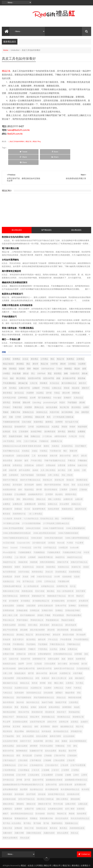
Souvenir (14, 537)
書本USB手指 (42, 663)
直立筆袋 (16, 716)
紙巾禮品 (49, 730)
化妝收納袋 (67, 566)
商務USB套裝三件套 (11, 580)
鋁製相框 (81, 798)
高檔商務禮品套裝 (77, 817)
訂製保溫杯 (72, 745)
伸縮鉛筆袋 (23, 551)
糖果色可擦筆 (55, 726)
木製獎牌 (28, 397)
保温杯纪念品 (28, 556)
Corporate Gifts (23, 532)
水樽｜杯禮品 (54, 464)
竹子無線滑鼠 (8, 726)
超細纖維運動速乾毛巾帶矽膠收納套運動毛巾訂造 (23, 774)
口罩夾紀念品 (50, 571)
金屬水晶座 (83, 793)
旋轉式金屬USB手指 (26, 658)
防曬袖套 (18, 498)
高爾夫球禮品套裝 (34, 822)
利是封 (62, 392)
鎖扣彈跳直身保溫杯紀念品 (22, 803)
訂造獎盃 (75, 759)
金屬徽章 (36, 377)
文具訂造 (34, 372)
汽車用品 (77, 677)
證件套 (49, 382)
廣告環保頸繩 (63, 619)
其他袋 (25, 566)
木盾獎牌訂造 (65, 663)
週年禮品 (62, 421)
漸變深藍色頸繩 (75, 687)
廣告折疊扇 (7, 450)
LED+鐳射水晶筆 (39, 532)
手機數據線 (82, 450)
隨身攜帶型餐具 (39, 498)
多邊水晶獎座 (8, 595)
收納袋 (35, 460)
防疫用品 (51, 803)
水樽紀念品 (59, 677)
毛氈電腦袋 (41, 464)
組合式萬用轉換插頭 (78, 730)
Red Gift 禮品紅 (54, 863)
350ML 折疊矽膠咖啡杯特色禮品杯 (17, 522)
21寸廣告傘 (47, 426)
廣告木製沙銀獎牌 (37, 619)
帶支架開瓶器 (58, 605)
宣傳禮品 (16, 348)
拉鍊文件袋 (82, 455)
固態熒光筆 (25, 585)
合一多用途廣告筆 (31, 576)
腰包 (75, 735)
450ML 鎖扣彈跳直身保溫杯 (44, 522)
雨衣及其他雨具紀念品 (80, 808)
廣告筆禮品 (7, 382)
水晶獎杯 (48, 677)
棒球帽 (43, 672)
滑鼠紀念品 (61, 687)
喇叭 (65, 440)
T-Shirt (59, 358)
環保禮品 (13, 358)
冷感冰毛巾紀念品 (44, 566)
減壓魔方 (59, 682)
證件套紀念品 (8, 769)
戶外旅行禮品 (36, 450)
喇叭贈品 (51, 580)
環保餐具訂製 (78, 706)
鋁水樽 (33, 387)
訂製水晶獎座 (59, 750)
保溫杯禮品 (38, 411)
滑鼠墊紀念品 (8, 687)
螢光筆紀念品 (8, 745)
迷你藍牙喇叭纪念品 (56, 784)
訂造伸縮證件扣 (36, 755)
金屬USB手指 (24, 377)
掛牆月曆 (13, 460)
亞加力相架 (27, 411)
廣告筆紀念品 (8, 624)
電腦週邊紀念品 (71, 813)
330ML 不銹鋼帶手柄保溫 (53, 518)
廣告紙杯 (18, 450)
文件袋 (31, 416)
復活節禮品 (31, 629)
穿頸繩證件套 (76, 721)
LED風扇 (51, 532)
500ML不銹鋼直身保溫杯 (68, 522)
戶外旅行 (7, 397)
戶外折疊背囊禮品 (81, 629)
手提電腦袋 (43, 634)
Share (33, 152)
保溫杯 (22, 358)
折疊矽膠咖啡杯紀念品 (63, 643)
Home (6, 50)
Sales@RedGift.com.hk (18, 130)
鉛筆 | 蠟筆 (70, 798)
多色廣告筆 (83, 590)
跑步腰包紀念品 (36, 779)
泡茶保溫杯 (19, 682)
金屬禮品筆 (17, 493)
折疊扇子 (40, 455)
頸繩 (26, 426)
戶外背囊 (7, 634)
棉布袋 (35, 672)
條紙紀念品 (25, 672)
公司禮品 (44, 348)
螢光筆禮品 (76, 397)
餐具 (49, 406)
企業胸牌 (32, 547)
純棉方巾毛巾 (26, 730)
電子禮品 (27, 813)
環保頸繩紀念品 (48, 706)
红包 (15, 421)
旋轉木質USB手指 (44, 658)
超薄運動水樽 (80, 774)
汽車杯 (68, 677)
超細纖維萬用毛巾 (36, 484)
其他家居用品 (67, 435)
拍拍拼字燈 (25, 648)
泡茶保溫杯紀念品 (34, 682)
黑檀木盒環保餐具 (10, 827)
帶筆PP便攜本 (22, 609)
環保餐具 (44, 372)
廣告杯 (63, 353)
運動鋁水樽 (40, 406)
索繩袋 (64, 730)
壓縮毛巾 (80, 585)
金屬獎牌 (18, 798)
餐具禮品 (63, 817)
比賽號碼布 (14, 464)
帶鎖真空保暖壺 (68, 609)
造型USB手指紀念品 (26, 788)
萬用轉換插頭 (22, 740)
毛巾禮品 (80, 672)
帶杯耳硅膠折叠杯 (74, 605)
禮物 (5, 358)
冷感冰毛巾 (75, 363)
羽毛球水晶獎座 (46, 735)
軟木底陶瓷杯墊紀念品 (70, 779)
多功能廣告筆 (8, 445)
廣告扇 (84, 445)
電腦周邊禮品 (57, 813)
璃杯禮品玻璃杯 (9, 701)
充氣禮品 (55, 435)
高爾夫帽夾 (7, 822)
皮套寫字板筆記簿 (37, 711)
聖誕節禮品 (29, 479)
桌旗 (71, 668)
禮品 (28, 353)
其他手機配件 (81, 435)
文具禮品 (72, 353)
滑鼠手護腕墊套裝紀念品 (44, 687)
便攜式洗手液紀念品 (79, 551)
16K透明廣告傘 (67, 508)
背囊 (11, 406)
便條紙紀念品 (28, 401)
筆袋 (73, 474)
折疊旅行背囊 (8, 643)
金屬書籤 (81, 421)
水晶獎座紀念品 (43, 416)
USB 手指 (37, 537)
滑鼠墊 (64, 416)
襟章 (18, 745)
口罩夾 (39, 571)
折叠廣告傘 (72, 638)
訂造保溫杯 (24, 421)
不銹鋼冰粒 (44, 431)
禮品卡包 (80, 716)
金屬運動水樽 (30, 493)
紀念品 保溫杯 (83, 474)
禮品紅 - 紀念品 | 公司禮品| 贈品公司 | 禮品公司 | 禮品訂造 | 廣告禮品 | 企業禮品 (54, 855)
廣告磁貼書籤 (76, 619)
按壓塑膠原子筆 (39, 648)
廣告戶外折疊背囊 (10, 619)
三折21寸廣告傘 (30, 431)
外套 (5, 590)
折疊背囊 (62, 455)
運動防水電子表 (45, 793)
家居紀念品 (7, 416)
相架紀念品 (27, 716)
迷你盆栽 (42, 784)
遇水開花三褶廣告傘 (45, 788)
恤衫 (12, 368)
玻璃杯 (33, 697)
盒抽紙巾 (84, 711)
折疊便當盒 (17, 455)
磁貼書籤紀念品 (67, 716)
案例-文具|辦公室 (59, 668)
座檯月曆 (54, 445)
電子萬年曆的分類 (10, 238)
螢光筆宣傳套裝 (51, 479)
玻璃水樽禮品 (54, 697)
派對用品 (7, 392)
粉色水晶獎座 (28, 726)
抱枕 (86, 643)
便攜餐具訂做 (56, 431)
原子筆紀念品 (28, 571)
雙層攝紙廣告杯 (21, 808)
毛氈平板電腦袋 (27, 464)
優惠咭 (46, 435)
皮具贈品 (7, 474)
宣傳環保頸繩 (8, 600)
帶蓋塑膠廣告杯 (52, 609)
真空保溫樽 (29, 474)
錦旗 (58, 368)
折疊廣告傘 (29, 455)
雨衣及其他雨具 (62, 808)
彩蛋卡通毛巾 (18, 629)
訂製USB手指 (60, 745)
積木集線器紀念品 (61, 721)
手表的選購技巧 (9, 306)
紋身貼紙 (7, 421)
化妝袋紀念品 (8, 571)
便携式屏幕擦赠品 (47, 551)
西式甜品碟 (27, 745)
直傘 (77, 401)
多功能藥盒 (25, 590)
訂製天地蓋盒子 (9, 750)
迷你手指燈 (31, 784)
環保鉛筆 (70, 469)
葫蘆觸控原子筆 (36, 740)
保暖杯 (17, 556)
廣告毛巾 (83, 372)
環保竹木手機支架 (10, 469)
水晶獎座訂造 (36, 677)
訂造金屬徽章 (20, 484)
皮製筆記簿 (64, 711)
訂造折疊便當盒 (9, 759)
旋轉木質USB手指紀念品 (64, 658)
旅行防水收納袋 (9, 658)
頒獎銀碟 (18, 817)
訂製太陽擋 (23, 750)
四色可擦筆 (81, 580)
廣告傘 (85, 363)
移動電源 (85, 401)
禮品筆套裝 (7, 721)
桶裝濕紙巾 (80, 668)
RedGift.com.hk (15, 134)
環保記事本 (35, 706)
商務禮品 (68, 358)
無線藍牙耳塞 (61, 692)
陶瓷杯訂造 (62, 803)
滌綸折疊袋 (70, 682)
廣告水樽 (66, 382)
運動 (18, 489)
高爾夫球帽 (19, 822)
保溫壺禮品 (51, 556)
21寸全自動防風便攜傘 (31, 513)
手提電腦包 (31, 634)
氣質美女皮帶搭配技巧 (12, 283)
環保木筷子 (62, 701)
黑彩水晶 (74, 822)
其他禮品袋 (7, 566)
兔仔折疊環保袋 (9, 561)
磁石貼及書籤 (52, 397)
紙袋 (57, 730)
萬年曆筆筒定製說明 (11, 260)
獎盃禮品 (24, 697)
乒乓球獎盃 (7, 547)
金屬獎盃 (7, 493)
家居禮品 (58, 363)
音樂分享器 (7, 817)
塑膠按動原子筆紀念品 (56, 585)
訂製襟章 (73, 479)
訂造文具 (36, 759)
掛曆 (5, 460)
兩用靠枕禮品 (37, 561)
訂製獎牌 (63, 479)
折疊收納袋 (51, 455)
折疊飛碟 (78, 643)
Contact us (84, 843)
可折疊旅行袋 (55, 440)
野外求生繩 (58, 793)
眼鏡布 (55, 716)
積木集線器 (46, 721)
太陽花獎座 (31, 595)
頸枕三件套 (29, 817)
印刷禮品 (44, 440)
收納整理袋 (80, 648)
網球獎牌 (34, 735)
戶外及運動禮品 (9, 372)
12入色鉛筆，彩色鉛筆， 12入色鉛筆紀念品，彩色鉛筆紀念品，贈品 (31, 508)
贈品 (52, 348)
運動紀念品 (41, 489)
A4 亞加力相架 (9, 532)
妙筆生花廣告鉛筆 (45, 595)
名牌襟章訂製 (62, 576)
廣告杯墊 (51, 619)
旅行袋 (84, 653)
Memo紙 (61, 532)
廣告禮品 (34, 348)
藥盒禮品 (62, 740)
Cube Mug (37, 392)
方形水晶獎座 (50, 653)
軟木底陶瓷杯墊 (52, 779)
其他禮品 (26, 440)
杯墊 (37, 668)
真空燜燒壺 (45, 716)
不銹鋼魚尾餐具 (54, 542)
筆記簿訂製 (64, 397)
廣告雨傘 (82, 368)
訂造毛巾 (55, 759)
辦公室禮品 (21, 368)
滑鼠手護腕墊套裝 (24, 687)
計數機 (68, 764)
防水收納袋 (40, 803)
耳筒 (69, 735)
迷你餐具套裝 (50, 421)
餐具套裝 (54, 817)
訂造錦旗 (59, 764)
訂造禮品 (7, 348)
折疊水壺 (32, 643)
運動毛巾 (85, 377)
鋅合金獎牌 (64, 493)
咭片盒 (73, 576)
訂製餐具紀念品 (9, 755)
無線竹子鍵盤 (47, 692)
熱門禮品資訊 (46, 219)
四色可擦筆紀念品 (10, 585)
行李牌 (18, 406)
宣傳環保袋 (83, 595)
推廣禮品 (70, 348)
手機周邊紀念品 (74, 634)
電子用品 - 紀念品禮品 (12, 813)
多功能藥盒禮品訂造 (41, 590)
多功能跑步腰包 (58, 590)
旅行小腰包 (62, 653)
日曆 (70, 460)
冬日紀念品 (54, 372)
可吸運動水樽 (63, 571)
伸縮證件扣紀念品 (74, 547)
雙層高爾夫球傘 (46, 808)
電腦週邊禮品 (67, 498)
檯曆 (5, 464)
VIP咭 (19, 431)
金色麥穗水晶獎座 (55, 798)
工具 (34, 445)
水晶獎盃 (55, 416)
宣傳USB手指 (61, 595)
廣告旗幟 (24, 619)
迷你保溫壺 (7, 784)
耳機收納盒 (60, 735)
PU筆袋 (70, 532)
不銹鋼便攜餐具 (25, 542)
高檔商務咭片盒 (19, 503)
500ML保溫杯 (36, 527)
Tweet (16, 152)
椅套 (50, 672)
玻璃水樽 (42, 697)
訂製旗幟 (47, 750)
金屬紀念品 (41, 798)
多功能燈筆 (14, 590)
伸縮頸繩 (34, 551)
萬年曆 (39, 479)
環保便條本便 (37, 701)
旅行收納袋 (74, 653)
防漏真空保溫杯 (15, 426)
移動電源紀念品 (33, 721)
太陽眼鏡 (20, 595)
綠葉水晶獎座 (22, 735)
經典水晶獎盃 (8, 735)
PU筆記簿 (73, 426)
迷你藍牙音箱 (8, 489)
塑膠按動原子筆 (38, 585)
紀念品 (25, 348)
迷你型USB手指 (34, 368)
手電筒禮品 (43, 638)
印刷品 (57, 382)
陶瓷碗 (72, 803)
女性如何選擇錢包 (10, 249)
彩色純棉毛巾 (20, 416)
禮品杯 (77, 358)
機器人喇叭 (59, 672)
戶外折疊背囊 (66, 629)
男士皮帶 (7, 711)
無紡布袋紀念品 (33, 692)
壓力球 (71, 585)
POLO (5, 368)
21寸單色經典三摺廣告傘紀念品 (56, 513)
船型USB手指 (8, 740)
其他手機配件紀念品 (11, 440)
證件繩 (19, 769)
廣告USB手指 (65, 445)
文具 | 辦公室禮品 (48, 460)
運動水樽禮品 (28, 489)
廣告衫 (26, 363)
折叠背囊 (7, 455)
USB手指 (54, 353)
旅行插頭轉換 (67, 401)
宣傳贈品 (59, 600)
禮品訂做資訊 (8, 353)
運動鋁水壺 (31, 793)
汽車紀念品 (7, 682)
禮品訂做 (44, 353)
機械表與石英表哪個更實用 (15, 272)
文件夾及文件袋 (9, 387)
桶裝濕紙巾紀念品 (10, 672)
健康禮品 (49, 411)
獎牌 (29, 358)
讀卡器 (27, 769)
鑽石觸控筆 (7, 498)
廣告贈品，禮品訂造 (25, 624)
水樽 (5, 377)
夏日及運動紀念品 (69, 372)
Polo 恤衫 (57, 387)
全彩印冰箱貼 (24, 561)
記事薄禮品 (28, 406)
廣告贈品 (20, 353)
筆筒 (18, 726)
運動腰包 (20, 793)
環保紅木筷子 (8, 706)
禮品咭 (66, 474)
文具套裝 (38, 653)
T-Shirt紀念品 (26, 537)
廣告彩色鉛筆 (71, 614)
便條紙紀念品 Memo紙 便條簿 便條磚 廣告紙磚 (22, 435)
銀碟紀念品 (53, 493)
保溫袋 (86, 556)
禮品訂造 (6, 71)
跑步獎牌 (24, 779)
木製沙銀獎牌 (8, 668)
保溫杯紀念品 (42, 401)
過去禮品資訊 (76, 219)
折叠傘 (62, 638)
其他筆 (17, 566)
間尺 (5, 426)
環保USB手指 (24, 701)
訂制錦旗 (48, 745)
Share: (5, 537)
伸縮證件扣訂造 (9, 551)
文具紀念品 (78, 387)
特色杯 (72, 416)
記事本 (76, 764)
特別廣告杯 (7, 697)
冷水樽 (57, 566)
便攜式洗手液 (63, 551)
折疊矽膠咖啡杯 (45, 643)
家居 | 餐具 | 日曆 (10, 605)
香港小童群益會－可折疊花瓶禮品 (18, 317)
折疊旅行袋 (21, 643)
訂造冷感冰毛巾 (52, 755)
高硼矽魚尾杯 (49, 822)
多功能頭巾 (72, 590)
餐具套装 (7, 503)
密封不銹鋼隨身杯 (27, 605)
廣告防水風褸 (68, 624)
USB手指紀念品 (50, 537)
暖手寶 (31, 663)
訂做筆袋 (38, 745)
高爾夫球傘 (15, 401)
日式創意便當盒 (83, 658)
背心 (33, 363)
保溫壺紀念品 (63, 556)
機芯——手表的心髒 (11, 329)
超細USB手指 (38, 769)
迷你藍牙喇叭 (36, 421)
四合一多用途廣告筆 (65, 580)
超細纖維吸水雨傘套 (54, 769)
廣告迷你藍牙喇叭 (43, 624)
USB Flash (41, 363)
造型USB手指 (49, 368)
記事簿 (84, 764)
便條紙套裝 (7, 556)
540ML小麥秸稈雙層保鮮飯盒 (77, 527)
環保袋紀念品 (22, 706)
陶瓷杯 (36, 358)
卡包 (18, 571)
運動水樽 (26, 392)
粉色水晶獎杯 (42, 726)
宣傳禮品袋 (35, 600)
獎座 (16, 697)
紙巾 (5, 406)
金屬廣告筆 (68, 489)
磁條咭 (39, 474)
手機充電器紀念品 (57, 634)
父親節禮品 (74, 692)
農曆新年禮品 (71, 484)
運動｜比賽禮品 (54, 489)
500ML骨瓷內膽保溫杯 (54, 527)
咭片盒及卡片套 (72, 411)
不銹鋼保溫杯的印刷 (11, 411)
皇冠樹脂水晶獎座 (20, 711)
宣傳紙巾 (68, 387)
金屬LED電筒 (70, 793)
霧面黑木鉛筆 (81, 498)
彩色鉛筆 (7, 629)
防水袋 (27, 498)
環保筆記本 (47, 469)
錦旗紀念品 (76, 493)
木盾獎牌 (30, 382)
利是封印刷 (54, 401)
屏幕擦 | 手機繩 (44, 605)
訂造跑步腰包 (34, 764)
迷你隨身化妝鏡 (9, 788)
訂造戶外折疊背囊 (78, 755)
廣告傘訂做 (23, 372)
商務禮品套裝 (27, 580)
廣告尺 (76, 445)
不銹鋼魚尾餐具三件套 (72, 542)
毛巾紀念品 (7, 677)
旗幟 (66, 363)
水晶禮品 (40, 382)
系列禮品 (13, 377)
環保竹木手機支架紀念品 (30, 469)
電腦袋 (6, 401)
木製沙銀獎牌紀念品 (25, 668)
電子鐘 (46, 813)
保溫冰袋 (40, 556)
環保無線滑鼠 (74, 701)
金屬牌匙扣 (7, 798)
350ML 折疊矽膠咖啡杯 (75, 518)
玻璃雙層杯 (67, 697)
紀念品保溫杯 (69, 726)
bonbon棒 (74, 537)
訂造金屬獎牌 (47, 764)
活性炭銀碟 (48, 682)
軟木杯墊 (85, 779)
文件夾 (29, 653)
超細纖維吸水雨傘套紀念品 (76, 769)
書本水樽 (53, 663)
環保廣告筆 (50, 701)
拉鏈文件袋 (14, 648)
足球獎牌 (49, 484)
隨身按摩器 (82, 803)
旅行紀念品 (19, 382)
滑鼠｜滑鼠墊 (67, 464)
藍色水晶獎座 (51, 740)
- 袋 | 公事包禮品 (35, 503)
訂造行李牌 (21, 764)
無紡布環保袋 (8, 692)
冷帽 (33, 566)
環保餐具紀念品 (64, 706)
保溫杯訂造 (76, 556)
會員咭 (77, 460)
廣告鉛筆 (56, 624)
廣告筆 (35, 353)
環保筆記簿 (59, 469)
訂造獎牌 (65, 759)
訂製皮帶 (71, 750)
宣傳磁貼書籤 (22, 600)
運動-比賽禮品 (62, 788)
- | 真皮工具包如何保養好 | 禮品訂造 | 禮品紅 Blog (24, 141)
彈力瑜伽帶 (81, 624)
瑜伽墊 (77, 697)
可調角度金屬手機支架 (12, 576)
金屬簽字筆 (29, 798)
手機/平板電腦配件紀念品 (55, 450)
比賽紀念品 (57, 377)
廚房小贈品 (33, 614)
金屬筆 (86, 397)
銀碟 (84, 358)
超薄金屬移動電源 (10, 779)
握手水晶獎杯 (24, 460)
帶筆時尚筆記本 (37, 609)
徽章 (26, 450)
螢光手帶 (72, 740)
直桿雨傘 (7, 716)
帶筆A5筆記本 (8, 609)
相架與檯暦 (82, 416)
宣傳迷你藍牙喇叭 (73, 600)
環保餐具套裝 (82, 469)
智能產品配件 (20, 663)
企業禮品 (80, 348)
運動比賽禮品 (8, 793)
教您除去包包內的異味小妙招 (16, 226)
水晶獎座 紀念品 (21, 677)
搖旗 (63, 648)
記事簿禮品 (23, 387)
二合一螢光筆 (20, 547)
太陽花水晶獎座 (23, 445)
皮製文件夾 (52, 711)
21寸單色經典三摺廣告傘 (63, 406)
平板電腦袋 (72, 392)
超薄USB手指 (51, 774)
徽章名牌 (42, 629)
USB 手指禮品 (8, 431)
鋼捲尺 (6, 803)
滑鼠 (79, 682)
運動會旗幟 (75, 788)
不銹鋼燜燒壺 (39, 542)
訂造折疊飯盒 (24, 759)
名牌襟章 (59, 411)
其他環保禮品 (74, 561)
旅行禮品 (62, 460)
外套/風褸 (16, 363)
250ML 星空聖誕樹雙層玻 (13, 518)
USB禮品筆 (63, 537)
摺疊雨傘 (76, 382)
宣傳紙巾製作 (47, 600)
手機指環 (7, 638)
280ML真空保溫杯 (33, 518)
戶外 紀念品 (53, 629)
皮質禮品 (74, 711)
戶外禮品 (46, 377)
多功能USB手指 (69, 368)
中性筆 (86, 542)
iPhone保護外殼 (9, 542)
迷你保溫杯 (19, 784)
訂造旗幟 (45, 759)
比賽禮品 (70, 672)
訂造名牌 (64, 755)
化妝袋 (77, 566)
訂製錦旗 (83, 479)
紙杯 (20, 479)
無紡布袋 (20, 692)
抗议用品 (54, 638)
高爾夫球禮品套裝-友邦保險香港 (17, 295)
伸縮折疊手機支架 (45, 547)
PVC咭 (82, 426)
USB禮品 (6, 363)
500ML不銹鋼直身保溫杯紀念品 (16, 527)
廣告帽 (82, 392)
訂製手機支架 (36, 750)
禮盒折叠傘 (19, 721)
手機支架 (71, 450)
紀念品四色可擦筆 (10, 730)
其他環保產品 (61, 561)
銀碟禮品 (42, 493)
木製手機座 (78, 663)
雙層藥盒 (34, 808)
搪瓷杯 (71, 648)
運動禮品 (71, 421)
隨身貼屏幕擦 (54, 498)
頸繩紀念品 (35, 426)
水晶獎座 (82, 353)
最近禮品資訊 (17, 219)
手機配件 (32, 638)
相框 (36, 716)
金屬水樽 (79, 489)
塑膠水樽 (73, 440)
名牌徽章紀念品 (47, 576)
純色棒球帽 (38, 730)
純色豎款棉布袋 (9, 479)
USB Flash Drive (48, 358)
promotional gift (50, 392)
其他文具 (49, 561)
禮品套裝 (76, 377)
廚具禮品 (22, 614)
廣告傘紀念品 (57, 614)
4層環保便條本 (60, 426)
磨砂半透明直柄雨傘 (53, 474)
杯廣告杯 (45, 668)
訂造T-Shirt (23, 755)
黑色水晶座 (25, 827)
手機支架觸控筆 (19, 638)
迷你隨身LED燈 (73, 784)
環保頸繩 (16, 392)
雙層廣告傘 (7, 808)
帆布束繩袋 (43, 445)
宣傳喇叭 (72, 595)
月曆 (84, 460)
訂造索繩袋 (7, 484)
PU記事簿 (79, 532)
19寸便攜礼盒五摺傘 (11, 513)
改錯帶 (21, 653)
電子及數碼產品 (45, 387)
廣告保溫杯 (45, 614)
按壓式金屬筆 (54, 648)
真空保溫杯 (17, 474)
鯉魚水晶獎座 (63, 822)
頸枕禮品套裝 (42, 817)
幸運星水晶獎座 (9, 614)
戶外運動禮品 (18, 634)
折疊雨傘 (71, 455)
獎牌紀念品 (39, 397)
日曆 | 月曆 (7, 663)
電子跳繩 (37, 813)
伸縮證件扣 (60, 547)
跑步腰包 (59, 484)
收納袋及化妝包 (9, 653)
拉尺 (5, 648)
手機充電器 (17, 397)
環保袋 (67, 377)
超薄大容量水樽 (66, 774)
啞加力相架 (40, 580)
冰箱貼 (35, 440)
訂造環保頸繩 (8, 764)
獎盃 (50, 363)
